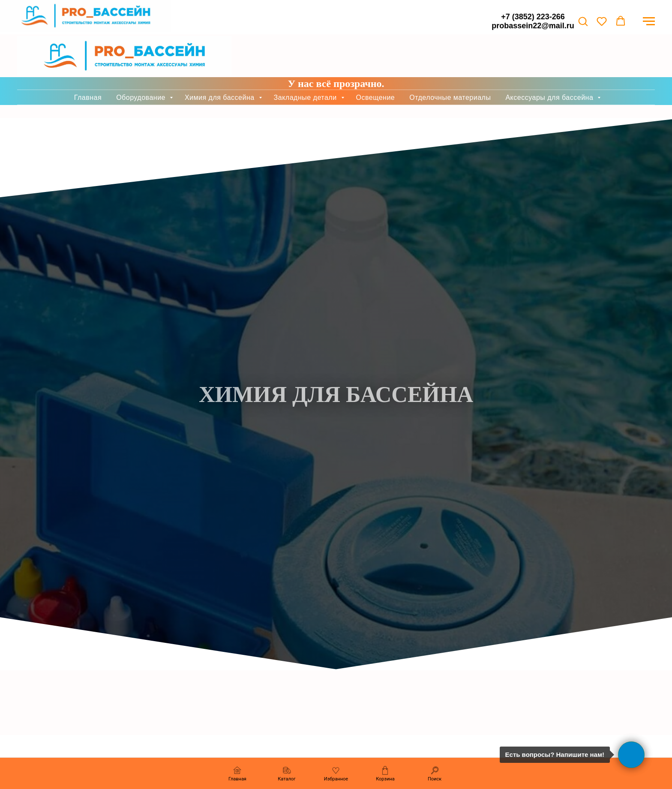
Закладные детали (306, 63)
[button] (583, 21)
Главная (88, 63)
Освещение (376, 63)
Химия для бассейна (221, 63)
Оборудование (142, 63)
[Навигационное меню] (649, 21)
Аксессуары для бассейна (550, 63)
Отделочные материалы (450, 63)
